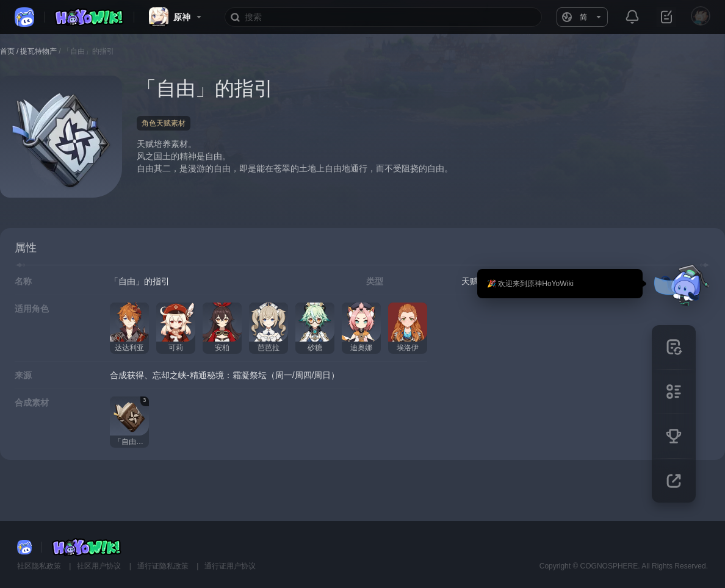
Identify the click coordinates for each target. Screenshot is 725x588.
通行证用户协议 (230, 566)
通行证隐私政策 (164, 566)
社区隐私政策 (40, 566)
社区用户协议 (100, 566)
